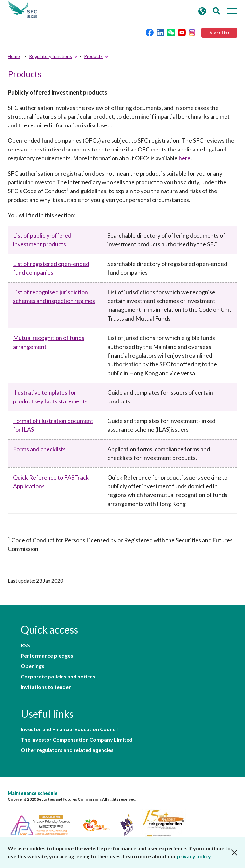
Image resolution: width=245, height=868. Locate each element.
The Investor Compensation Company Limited (77, 740)
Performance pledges (47, 656)
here (185, 158)
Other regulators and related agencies (67, 750)
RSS (25, 645)
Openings (33, 666)
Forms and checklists (39, 449)
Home (14, 56)
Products (93, 56)
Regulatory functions (50, 56)
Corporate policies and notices (58, 677)
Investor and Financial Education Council (69, 729)
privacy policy (194, 856)
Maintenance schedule (33, 793)
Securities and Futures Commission (23, 9)
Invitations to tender (46, 687)
